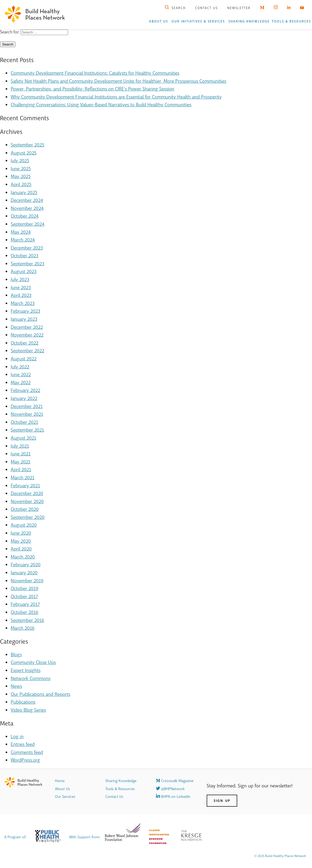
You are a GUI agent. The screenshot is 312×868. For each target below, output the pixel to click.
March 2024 (23, 240)
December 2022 (27, 327)
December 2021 (27, 406)
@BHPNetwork (170, 789)
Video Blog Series (28, 710)
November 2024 (27, 208)
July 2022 (20, 367)
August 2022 (24, 359)
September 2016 (27, 620)
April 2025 (21, 184)
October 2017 (24, 597)
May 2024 (21, 232)
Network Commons (31, 678)
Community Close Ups (33, 662)
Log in (17, 737)
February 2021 (25, 486)
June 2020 (21, 533)
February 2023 (25, 311)
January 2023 (24, 319)
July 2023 (20, 280)
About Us (159, 21)
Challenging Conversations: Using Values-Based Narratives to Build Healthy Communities (101, 105)
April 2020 (21, 549)
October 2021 (24, 422)
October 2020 (25, 509)
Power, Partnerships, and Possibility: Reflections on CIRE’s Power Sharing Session (92, 89)
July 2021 (20, 446)
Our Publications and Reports (40, 694)
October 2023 (25, 256)
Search (175, 8)
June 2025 (21, 169)
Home (60, 781)
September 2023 (27, 264)
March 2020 (23, 557)
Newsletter (239, 8)
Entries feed (23, 744)
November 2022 (27, 335)
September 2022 (27, 351)
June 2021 (21, 454)
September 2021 (27, 430)
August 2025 (24, 153)
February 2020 (26, 565)
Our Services (65, 797)
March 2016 (23, 628)
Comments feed (27, 752)
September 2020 (28, 517)
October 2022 (25, 343)
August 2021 (23, 438)
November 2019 (27, 581)
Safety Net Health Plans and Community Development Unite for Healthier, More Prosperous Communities (118, 81)
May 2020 (21, 541)
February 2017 (25, 604)
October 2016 (25, 612)
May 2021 (21, 462)
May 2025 (21, 176)
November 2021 (27, 414)
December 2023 (27, 248)
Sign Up (222, 801)
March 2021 (23, 478)
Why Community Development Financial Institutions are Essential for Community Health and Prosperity (116, 97)
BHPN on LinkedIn (173, 797)
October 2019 (25, 588)
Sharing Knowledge (249, 21)
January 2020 (24, 573)
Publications (23, 702)
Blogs (16, 655)
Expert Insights (26, 670)
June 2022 (21, 375)
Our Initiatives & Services (198, 21)
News (16, 686)
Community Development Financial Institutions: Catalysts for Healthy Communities (95, 73)
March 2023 (23, 303)
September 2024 (28, 224)
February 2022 (25, 390)
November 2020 (27, 501)
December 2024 (27, 200)
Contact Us (207, 8)
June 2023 (21, 288)
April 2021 (21, 470)
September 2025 (27, 145)
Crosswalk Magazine (175, 781)
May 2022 (21, 383)
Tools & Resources (291, 21)
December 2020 (27, 493)
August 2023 (24, 271)
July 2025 (20, 161)
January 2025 (24, 193)
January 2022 (24, 398)
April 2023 (21, 295)
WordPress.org (25, 760)
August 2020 (24, 525)
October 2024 (25, 216)
